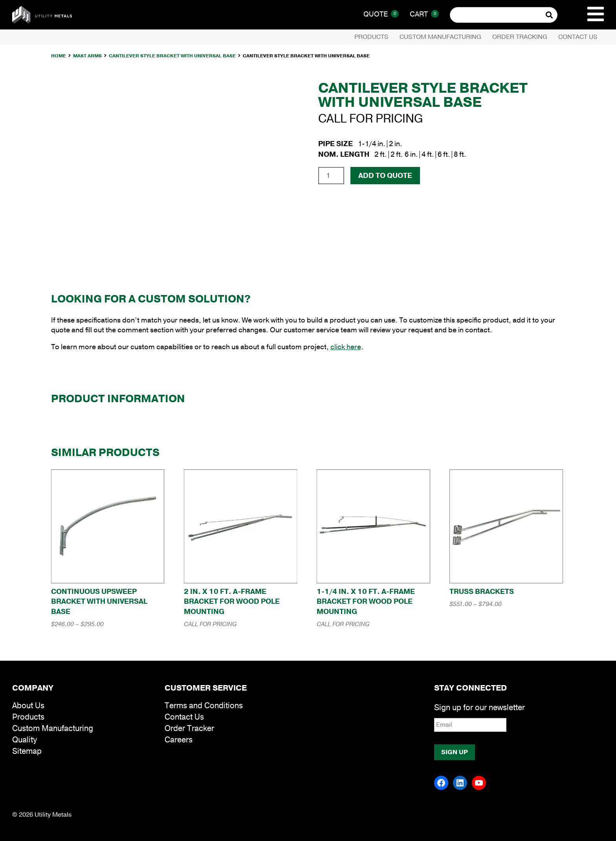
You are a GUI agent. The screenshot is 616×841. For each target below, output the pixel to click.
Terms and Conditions (204, 706)
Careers (179, 740)
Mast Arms (87, 56)
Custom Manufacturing (440, 37)
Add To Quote (385, 176)
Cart (424, 14)
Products (371, 37)
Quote (381, 14)
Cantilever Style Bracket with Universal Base (172, 56)
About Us (28, 706)
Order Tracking (520, 37)
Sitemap (27, 751)
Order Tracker (189, 728)
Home (59, 56)
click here (346, 347)
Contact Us (578, 37)
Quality (25, 740)
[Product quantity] (331, 176)
